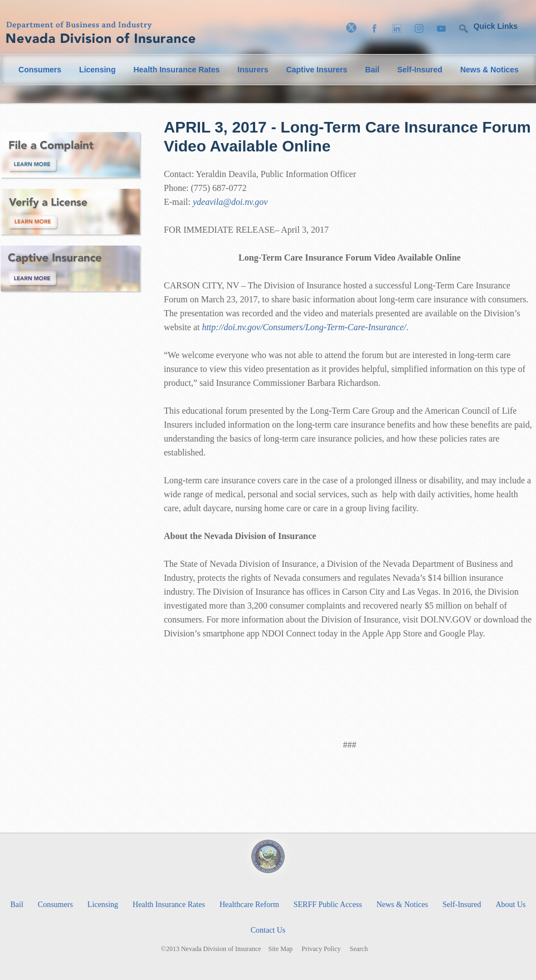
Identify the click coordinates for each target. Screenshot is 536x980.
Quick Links (496, 26)
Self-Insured (420, 70)
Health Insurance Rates (176, 70)
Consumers (40, 70)
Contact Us (268, 930)
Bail (372, 70)
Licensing (97, 70)
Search (359, 949)
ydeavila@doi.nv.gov (230, 202)
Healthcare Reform (249, 905)
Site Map (281, 949)
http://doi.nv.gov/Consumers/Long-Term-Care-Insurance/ (304, 327)
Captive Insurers (317, 70)
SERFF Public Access (328, 905)
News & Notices (489, 70)
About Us (510, 905)
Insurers (253, 70)
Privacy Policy (321, 949)
